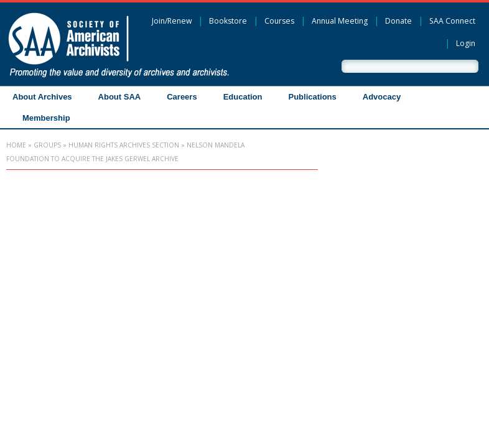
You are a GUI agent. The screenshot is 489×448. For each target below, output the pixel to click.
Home (16, 145)
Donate (398, 21)
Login (466, 43)
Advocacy (382, 97)
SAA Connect (452, 21)
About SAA (120, 97)
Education (243, 97)
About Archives (42, 97)
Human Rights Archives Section (124, 145)
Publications (312, 97)
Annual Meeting (340, 21)
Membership (46, 118)
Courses (279, 21)
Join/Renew (172, 21)
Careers (182, 97)
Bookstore (228, 21)
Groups (47, 145)
